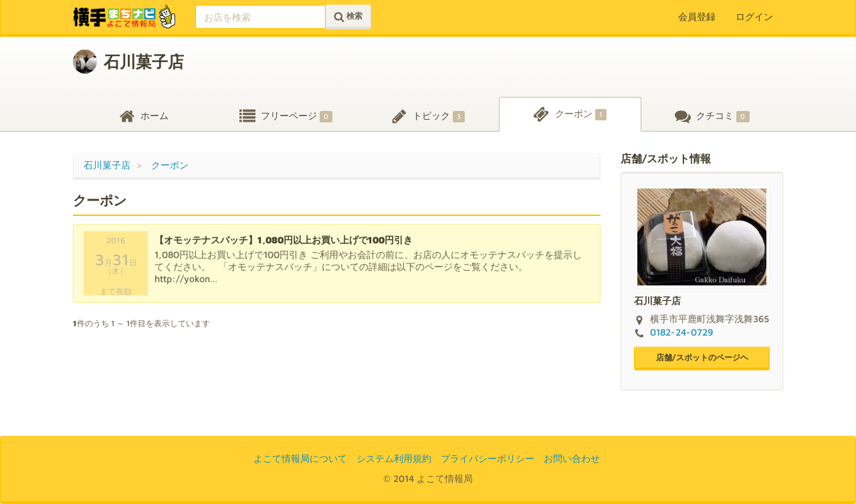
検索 (348, 16)
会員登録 (697, 16)
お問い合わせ (572, 458)
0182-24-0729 (681, 332)
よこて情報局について (300, 458)
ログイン (754, 16)
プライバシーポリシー (488, 458)
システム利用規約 (394, 458)
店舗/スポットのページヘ (702, 357)
